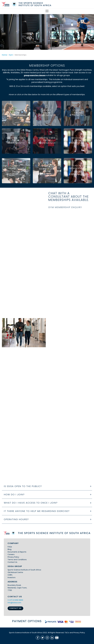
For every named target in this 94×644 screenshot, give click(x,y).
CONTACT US (15, 608)
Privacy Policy (13, 557)
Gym (11, 55)
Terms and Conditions (17, 560)
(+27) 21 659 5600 (15, 600)
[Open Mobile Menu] (47, 11)
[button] (2, 29)
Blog (9, 549)
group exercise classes (35, 77)
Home (4, 55)
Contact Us (12, 562)
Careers (11, 554)
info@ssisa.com (14, 603)
